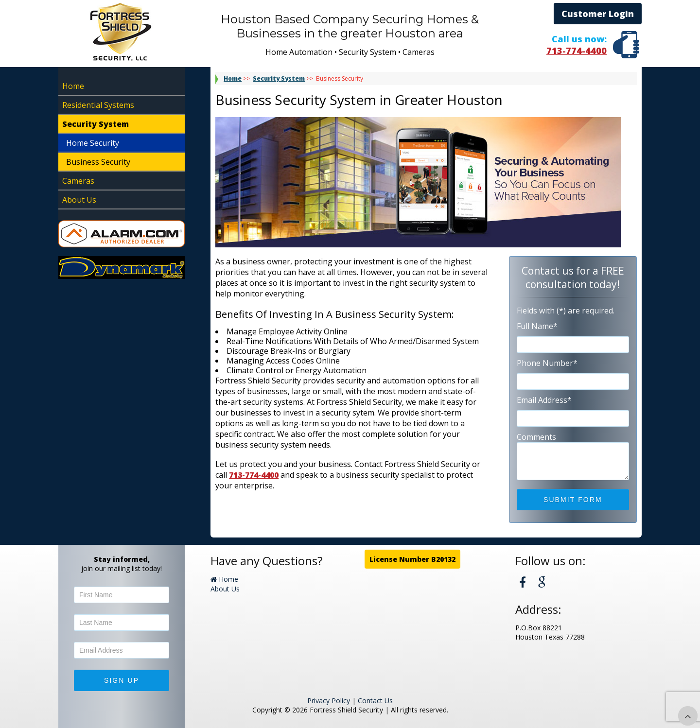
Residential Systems (98, 105)
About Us (79, 200)
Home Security (93, 143)
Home (73, 86)
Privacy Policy (329, 701)
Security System (96, 124)
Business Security (98, 162)
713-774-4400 (577, 51)
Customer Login (598, 14)
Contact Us (375, 701)
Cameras (78, 181)
